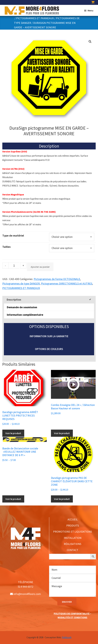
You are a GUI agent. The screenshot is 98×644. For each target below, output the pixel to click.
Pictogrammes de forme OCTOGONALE (57, 279)
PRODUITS (73, 525)
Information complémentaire (25, 315)
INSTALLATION (73, 538)
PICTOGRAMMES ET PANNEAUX (35, 18)
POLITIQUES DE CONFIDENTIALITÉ (72, 614)
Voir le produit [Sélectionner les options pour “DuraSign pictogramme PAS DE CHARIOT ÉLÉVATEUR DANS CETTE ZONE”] (62, 499)
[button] (90, 42)
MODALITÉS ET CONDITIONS (72, 617)
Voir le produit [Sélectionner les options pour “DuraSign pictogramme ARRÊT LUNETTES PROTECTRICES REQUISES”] (13, 433)
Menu (90, 10)
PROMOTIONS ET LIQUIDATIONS (73, 532)
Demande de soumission (22, 307)
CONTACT (73, 550)
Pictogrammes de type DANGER (21, 284)
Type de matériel (13, 236)
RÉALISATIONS (73, 544)
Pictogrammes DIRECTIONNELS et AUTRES (67, 284)
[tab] (49, 300)
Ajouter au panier (40, 267)
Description (14, 300)
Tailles (6, 247)
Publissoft (67, 637)
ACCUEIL (73, 519)
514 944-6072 (25, 587)
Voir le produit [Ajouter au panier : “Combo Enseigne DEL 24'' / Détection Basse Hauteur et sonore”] (62, 433)
